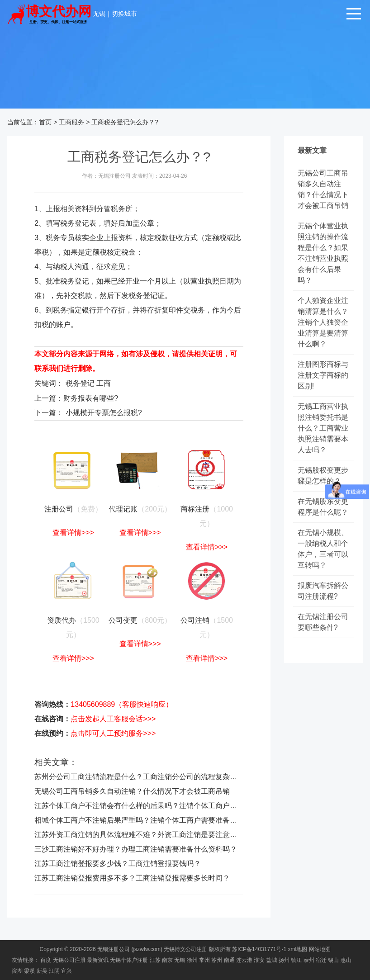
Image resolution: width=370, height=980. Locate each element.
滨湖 (17, 971)
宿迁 (321, 960)
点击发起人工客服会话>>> (113, 719)
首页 (45, 122)
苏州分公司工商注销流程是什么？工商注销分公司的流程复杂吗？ (139, 777)
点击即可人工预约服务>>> (113, 733)
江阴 (54, 971)
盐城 (272, 960)
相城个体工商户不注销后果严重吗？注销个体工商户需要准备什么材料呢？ (154, 820)
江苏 (155, 960)
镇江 (296, 960)
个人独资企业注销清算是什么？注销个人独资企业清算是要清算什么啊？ (323, 322)
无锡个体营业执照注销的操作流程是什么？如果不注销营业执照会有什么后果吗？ (323, 253)
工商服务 (71, 122)
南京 (167, 960)
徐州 (192, 960)
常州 (204, 960)
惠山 (346, 960)
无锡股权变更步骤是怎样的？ (323, 476)
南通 (229, 960)
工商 (104, 383)
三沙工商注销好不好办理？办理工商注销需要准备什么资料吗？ (136, 849)
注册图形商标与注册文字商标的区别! (323, 375)
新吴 (42, 971)
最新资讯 (98, 960)
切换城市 (124, 14)
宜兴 (66, 971)
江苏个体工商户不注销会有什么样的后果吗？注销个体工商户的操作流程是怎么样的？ (172, 806)
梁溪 (29, 971)
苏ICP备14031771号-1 (259, 949)
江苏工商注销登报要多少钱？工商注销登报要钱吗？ (118, 864)
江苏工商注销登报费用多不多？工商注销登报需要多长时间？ (132, 878)
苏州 (217, 960)
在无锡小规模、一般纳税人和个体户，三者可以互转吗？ (323, 549)
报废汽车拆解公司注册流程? (323, 591)
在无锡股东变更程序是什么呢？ (323, 507)
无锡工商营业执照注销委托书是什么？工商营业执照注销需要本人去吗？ (323, 428)
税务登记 (80, 383)
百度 (46, 960)
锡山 (333, 960)
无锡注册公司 (114, 949)
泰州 (309, 960)
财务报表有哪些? (91, 398)
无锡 (99, 14)
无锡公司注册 (69, 960)
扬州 (284, 960)
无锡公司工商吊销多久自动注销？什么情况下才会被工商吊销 (132, 791)
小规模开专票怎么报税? (104, 413)
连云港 (244, 960)
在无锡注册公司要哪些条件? (323, 622)
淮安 (259, 960)
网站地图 (320, 949)
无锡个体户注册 (129, 960)
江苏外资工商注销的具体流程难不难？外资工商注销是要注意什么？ (143, 835)
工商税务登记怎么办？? (125, 122)
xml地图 (298, 949)
